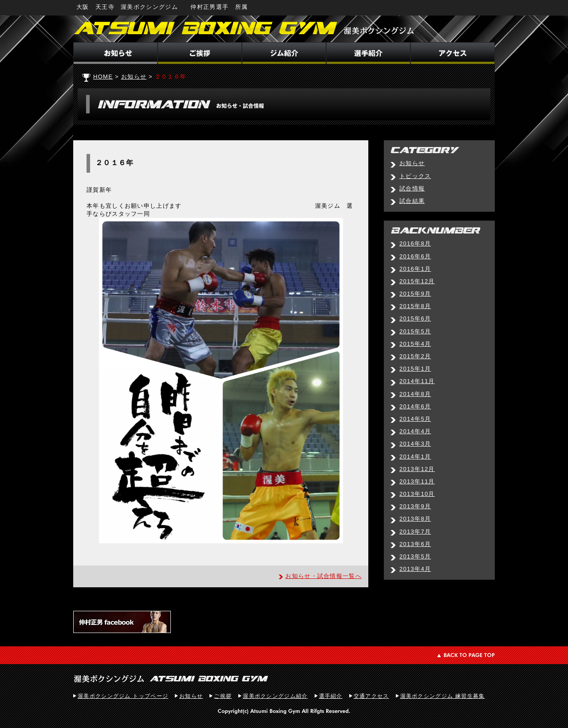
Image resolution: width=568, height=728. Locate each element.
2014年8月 (415, 394)
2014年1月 (415, 457)
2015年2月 (415, 356)
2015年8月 (415, 306)
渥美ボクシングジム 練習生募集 (443, 696)
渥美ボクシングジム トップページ (123, 696)
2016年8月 (415, 243)
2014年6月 (415, 406)
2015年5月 (415, 331)
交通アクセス (371, 696)
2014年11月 (417, 381)
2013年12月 (417, 469)
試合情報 (412, 188)
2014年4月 (415, 431)
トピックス (415, 176)
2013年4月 (415, 569)
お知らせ (134, 77)
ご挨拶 (223, 696)
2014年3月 (415, 444)
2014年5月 (415, 419)
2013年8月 (415, 519)
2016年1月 (415, 269)
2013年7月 (415, 532)
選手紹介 (331, 696)
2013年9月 (415, 506)
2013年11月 (417, 481)
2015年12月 (417, 281)
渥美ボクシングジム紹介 (275, 696)
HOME (103, 77)
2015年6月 (415, 318)
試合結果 (412, 201)
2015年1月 (415, 369)
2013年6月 (415, 544)
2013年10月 (417, 494)
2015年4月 (415, 344)
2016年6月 (415, 256)
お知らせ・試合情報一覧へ (323, 576)
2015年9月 (415, 294)
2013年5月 (415, 556)
